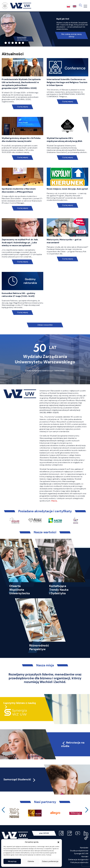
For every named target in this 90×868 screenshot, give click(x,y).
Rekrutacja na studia (73, 744)
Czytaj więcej (23, 107)
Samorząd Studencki (20, 779)
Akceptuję (12, 861)
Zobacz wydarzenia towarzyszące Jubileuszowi (45, 371)
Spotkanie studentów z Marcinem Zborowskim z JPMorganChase (19, 190)
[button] (58, 842)
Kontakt (85, 857)
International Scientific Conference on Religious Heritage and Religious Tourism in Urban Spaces (67, 82)
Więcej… (54, 501)
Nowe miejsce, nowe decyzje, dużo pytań (67, 189)
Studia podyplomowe (79, 851)
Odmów (31, 861)
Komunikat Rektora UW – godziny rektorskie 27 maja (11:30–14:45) (18, 295)
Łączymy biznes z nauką (20, 703)
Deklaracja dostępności (78, 860)
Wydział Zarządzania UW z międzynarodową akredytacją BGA (64, 140)
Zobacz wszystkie (45, 325)
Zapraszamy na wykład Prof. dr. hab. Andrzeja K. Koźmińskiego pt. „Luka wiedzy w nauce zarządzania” (20, 242)
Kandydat (84, 848)
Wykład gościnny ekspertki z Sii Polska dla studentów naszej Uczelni (21, 140)
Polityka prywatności (79, 862)
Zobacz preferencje (50, 861)
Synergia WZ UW (81, 854)
